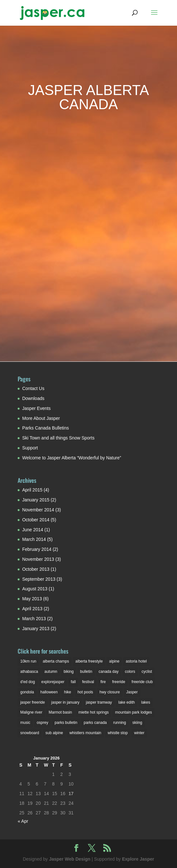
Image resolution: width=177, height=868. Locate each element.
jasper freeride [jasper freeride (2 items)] (33, 702)
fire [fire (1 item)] (103, 682)
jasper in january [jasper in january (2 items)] (65, 702)
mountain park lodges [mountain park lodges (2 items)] (134, 712)
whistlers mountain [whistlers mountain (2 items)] (85, 733)
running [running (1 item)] (120, 723)
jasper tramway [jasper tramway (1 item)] (99, 702)
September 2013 (39, 579)
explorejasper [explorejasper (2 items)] (53, 682)
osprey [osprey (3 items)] (42, 723)
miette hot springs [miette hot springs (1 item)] (93, 712)
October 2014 (36, 520)
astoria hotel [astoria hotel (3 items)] (136, 661)
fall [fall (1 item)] (73, 682)
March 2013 (34, 619)
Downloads (33, 398)
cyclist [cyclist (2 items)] (147, 672)
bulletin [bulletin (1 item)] (86, 672)
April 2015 (32, 490)
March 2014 (34, 539)
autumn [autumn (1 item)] (51, 672)
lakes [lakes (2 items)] (146, 702)
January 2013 (36, 629)
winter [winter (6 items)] (139, 733)
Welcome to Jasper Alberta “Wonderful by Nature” (72, 458)
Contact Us (33, 388)
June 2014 (33, 530)
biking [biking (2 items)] (68, 672)
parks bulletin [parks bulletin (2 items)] (66, 723)
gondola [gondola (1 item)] (27, 692)
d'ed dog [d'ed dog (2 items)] (28, 682)
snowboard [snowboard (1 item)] (30, 733)
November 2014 (38, 510)
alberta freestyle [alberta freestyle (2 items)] (89, 661)
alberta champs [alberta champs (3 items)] (56, 661)
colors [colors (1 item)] (130, 672)
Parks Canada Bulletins (46, 428)
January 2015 (36, 500)
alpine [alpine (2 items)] (114, 661)
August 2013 (35, 589)
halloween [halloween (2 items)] (49, 692)
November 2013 (38, 559)
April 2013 (32, 609)
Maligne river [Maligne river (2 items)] (31, 712)
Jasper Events (36, 408)
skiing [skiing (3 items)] (137, 723)
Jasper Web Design (70, 859)
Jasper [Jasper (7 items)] (132, 692)
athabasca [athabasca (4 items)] (29, 672)
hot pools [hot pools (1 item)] (85, 692)
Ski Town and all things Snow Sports (58, 438)
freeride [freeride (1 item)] (119, 682)
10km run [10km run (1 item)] (28, 661)
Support (30, 448)
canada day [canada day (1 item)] (109, 672)
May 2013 (32, 599)
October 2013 (36, 569)
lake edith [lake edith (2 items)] (126, 702)
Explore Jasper (138, 859)
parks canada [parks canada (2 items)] (95, 723)
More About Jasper (41, 418)
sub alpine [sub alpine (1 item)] (54, 733)
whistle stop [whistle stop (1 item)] (118, 733)
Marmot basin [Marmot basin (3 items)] (60, 712)
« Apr (23, 821)
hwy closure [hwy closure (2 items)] (110, 692)
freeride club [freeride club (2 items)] (142, 682)
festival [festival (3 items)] (88, 682)
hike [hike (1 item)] (68, 692)
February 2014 (37, 549)
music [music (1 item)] (25, 723)
